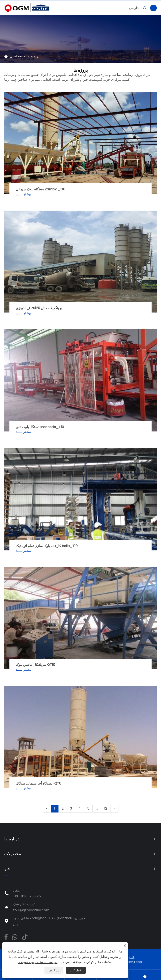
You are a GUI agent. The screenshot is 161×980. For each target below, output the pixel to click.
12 (106, 808)
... (97, 808)
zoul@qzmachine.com (31, 910)
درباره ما (12, 839)
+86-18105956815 (27, 896)
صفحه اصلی (18, 56)
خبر (7, 869)
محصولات (13, 854)
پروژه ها (35, 56)
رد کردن (54, 970)
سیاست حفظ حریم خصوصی (38, 962)
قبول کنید (76, 970)
